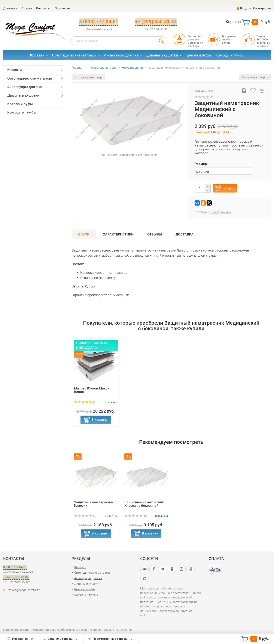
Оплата (27, 8)
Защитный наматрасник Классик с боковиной (144, 504)
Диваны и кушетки (162, 55)
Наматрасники (221, 212)
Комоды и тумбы (230, 55)
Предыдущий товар (88, 77)
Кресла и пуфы (198, 55)
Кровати (37, 55)
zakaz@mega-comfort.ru (25, 590)
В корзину (99, 420)
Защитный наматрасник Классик (94, 504)
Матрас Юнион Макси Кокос (92, 390)
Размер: (201, 164)
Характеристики (118, 234)
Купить (229, 188)
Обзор (84, 234)
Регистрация (262, 8)
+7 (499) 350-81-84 (156, 22)
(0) (85, 516)
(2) (85, 402)
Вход (242, 8)
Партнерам (62, 8)
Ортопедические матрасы (74, 55)
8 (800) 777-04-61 (99, 22)
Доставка (10, 8)
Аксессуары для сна (121, 55)
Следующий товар (255, 77)
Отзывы (156, 234)
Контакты (43, 8)
